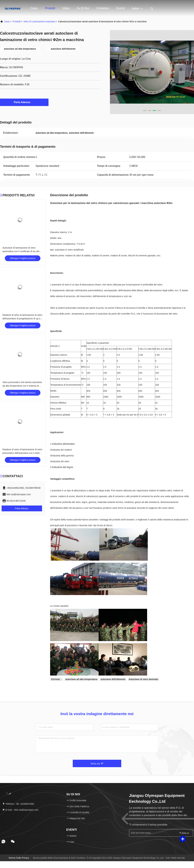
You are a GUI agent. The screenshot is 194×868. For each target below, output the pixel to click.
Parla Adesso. (24, 102)
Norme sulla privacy (19, 858)
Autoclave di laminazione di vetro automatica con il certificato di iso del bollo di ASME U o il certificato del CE (21, 251)
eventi (120, 8)
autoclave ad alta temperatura (81, 679)
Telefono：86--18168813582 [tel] (18, 804)
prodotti (17, 21)
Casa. (34, 8)
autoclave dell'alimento (113, 679)
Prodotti (50, 8)
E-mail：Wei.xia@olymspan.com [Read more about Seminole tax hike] (20, 810)
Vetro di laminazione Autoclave (39, 21)
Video (66, 8)
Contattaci (103, 8)
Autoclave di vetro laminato (143, 679)
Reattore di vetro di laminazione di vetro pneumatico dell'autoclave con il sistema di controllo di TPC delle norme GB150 (23, 453)
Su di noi (83, 8)
